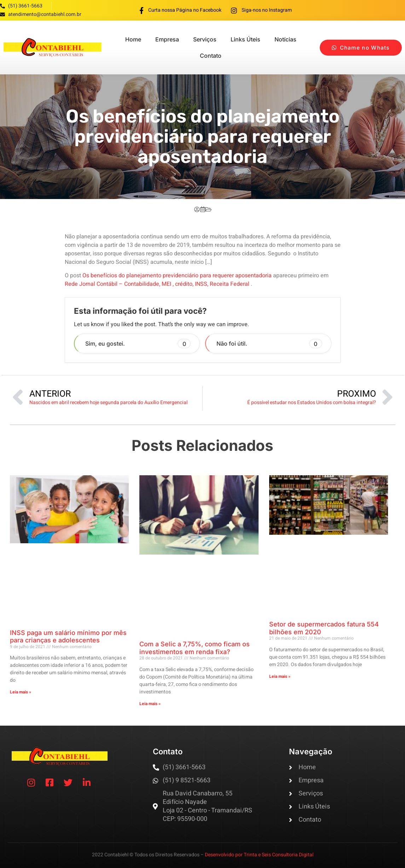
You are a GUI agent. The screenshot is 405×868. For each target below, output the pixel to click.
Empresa (167, 39)
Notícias (285, 39)
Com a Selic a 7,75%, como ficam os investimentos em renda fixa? (195, 648)
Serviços (205, 39)
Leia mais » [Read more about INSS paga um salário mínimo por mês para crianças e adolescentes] (21, 692)
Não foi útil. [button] (269, 344)
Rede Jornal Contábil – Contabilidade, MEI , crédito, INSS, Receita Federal (158, 284)
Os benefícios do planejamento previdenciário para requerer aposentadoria (177, 276)
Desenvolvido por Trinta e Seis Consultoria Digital (259, 855)
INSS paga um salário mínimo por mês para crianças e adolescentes (68, 637)
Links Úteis (245, 39)
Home (133, 39)
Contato (211, 56)
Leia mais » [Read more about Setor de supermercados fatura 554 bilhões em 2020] (280, 676)
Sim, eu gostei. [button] (138, 344)
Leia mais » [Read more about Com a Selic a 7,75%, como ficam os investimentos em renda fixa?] (150, 704)
